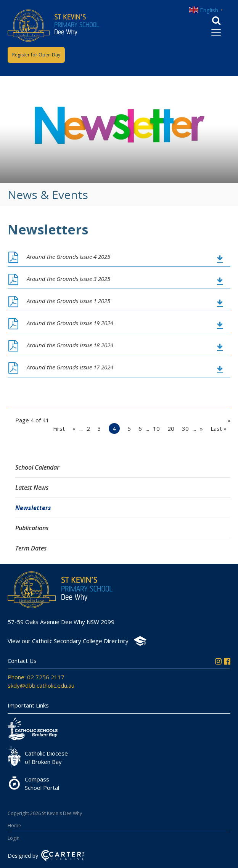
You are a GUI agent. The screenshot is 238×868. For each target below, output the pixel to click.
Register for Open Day (36, 55)
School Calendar (37, 467)
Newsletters (33, 508)
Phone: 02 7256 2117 (36, 677)
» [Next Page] (201, 428)
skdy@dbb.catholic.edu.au (41, 685)
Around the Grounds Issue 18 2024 (70, 345)
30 (185, 428)
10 (156, 428)
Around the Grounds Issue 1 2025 (68, 301)
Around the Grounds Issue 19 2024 (70, 323)
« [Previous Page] (74, 428)
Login (14, 838)
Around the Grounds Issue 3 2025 (68, 279)
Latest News (32, 488)
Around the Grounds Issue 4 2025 (68, 257)
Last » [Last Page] (219, 428)
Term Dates (31, 548)
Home (14, 825)
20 (171, 428)
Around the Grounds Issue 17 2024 (70, 367)
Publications (32, 528)
